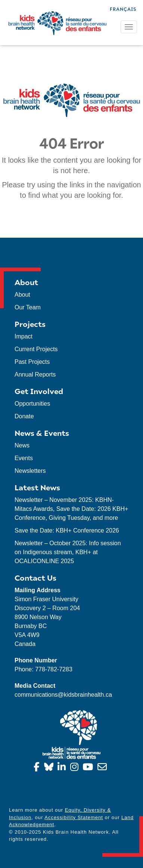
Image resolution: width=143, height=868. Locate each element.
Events (24, 458)
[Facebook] (38, 768)
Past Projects (32, 362)
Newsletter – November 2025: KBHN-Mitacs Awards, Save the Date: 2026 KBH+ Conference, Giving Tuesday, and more (71, 509)
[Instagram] (76, 768)
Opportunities (32, 404)
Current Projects (36, 349)
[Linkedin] (63, 768)
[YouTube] (89, 768)
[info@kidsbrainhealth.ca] (103, 768)
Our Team (28, 307)
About (22, 295)
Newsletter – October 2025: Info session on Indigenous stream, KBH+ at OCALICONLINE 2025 (68, 552)
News (22, 445)
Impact (24, 336)
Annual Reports (35, 374)
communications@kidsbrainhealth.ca (63, 695)
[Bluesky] (50, 768)
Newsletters (30, 471)
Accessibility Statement (74, 817)
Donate (24, 416)
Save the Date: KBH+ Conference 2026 (67, 530)
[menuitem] (123, 8)
